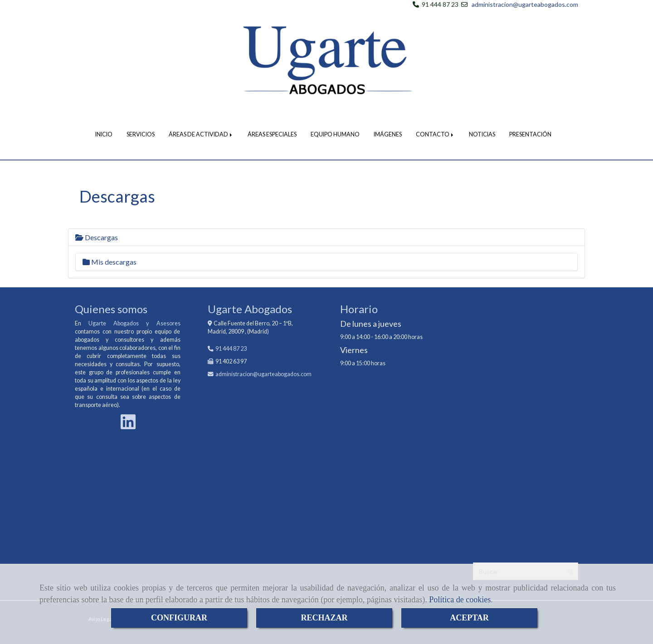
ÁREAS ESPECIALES (272, 134)
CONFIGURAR (179, 618)
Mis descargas (110, 262)
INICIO (104, 134)
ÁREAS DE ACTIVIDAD (201, 134)
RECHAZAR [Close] (324, 618)
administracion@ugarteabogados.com (525, 4)
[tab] (326, 237)
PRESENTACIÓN (530, 134)
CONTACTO (435, 134)
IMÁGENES (388, 134)
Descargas (97, 237)
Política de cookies (460, 600)
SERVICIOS (141, 134)
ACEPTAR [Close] (469, 618)
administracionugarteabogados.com (263, 374)
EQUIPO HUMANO (335, 134)
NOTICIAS (482, 134)
